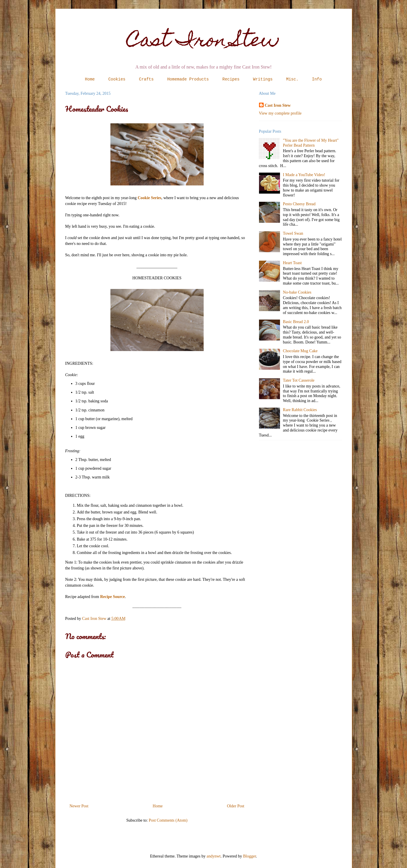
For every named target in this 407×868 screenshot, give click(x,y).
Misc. (292, 79)
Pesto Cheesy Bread (299, 204)
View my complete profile (280, 113)
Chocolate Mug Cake (300, 351)
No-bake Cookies (297, 292)
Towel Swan (293, 233)
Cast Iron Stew (203, 42)
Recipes (231, 79)
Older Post (236, 806)
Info (317, 79)
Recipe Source (113, 597)
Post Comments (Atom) (168, 820)
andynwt (214, 856)
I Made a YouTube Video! (304, 175)
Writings (263, 79)
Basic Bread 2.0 (296, 322)
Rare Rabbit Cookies (300, 410)
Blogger (249, 856)
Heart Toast (292, 263)
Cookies (117, 79)
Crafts (146, 79)
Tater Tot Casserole (299, 380)
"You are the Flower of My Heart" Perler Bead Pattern (311, 143)
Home (90, 79)
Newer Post (79, 806)
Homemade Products (188, 79)
